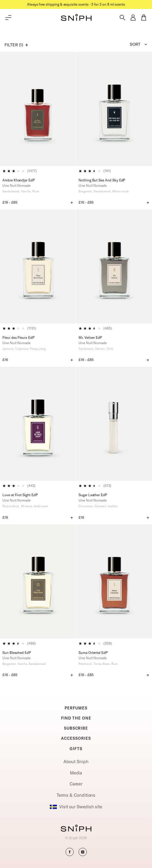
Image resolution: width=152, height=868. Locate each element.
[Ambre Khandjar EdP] (38, 109)
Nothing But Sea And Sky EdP (102, 180)
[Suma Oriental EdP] (114, 581)
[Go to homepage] (76, 829)
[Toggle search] (122, 18)
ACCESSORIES (76, 738)
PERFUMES (76, 708)
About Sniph (76, 762)
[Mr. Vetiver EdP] (114, 266)
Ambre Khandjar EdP (19, 180)
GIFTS (76, 749)
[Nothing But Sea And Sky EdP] (114, 109)
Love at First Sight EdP (20, 495)
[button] (76, 18)
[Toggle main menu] (8, 18)
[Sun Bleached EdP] (38, 581)
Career (76, 784)
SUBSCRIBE (76, 728)
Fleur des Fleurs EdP (18, 337)
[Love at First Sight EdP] (38, 424)
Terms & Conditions (76, 795)
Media (76, 773)
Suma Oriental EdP (93, 653)
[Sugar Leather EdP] (114, 424)
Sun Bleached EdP (17, 653)
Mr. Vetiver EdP (90, 337)
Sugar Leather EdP (93, 495)
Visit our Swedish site (76, 807)
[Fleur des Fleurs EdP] (38, 266)
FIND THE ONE (76, 718)
